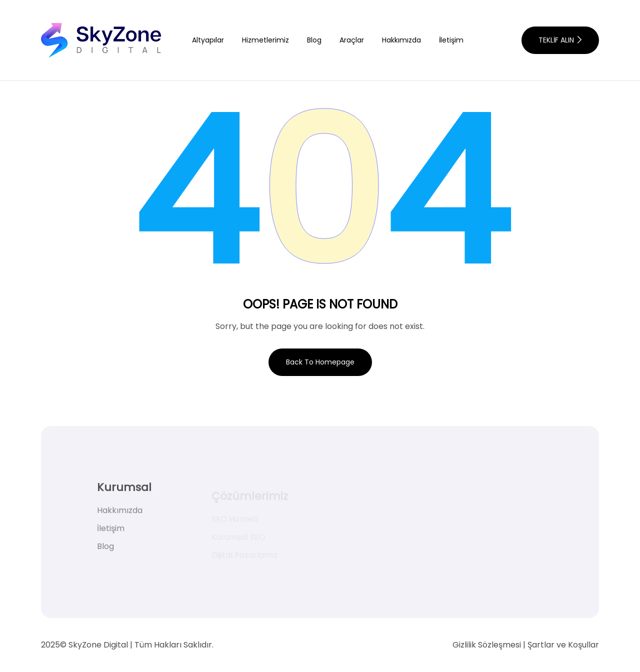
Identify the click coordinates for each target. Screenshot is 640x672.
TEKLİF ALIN (560, 40)
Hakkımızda (401, 40)
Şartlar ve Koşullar (563, 645)
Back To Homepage (320, 362)
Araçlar (352, 40)
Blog (314, 40)
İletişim (451, 40)
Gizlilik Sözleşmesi (487, 645)
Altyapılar (208, 40)
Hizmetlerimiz (265, 40)
